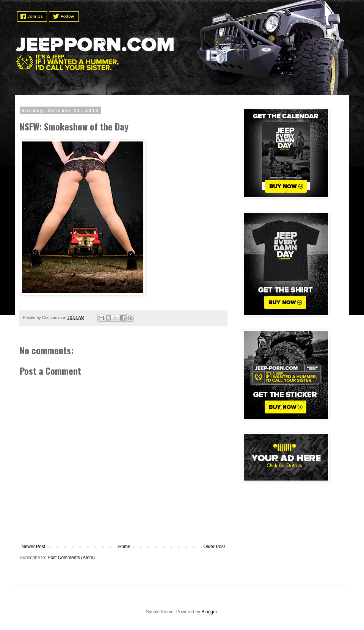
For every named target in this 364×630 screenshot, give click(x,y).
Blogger (209, 612)
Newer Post (33, 547)
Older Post (214, 547)
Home (124, 547)
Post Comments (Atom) (71, 558)
